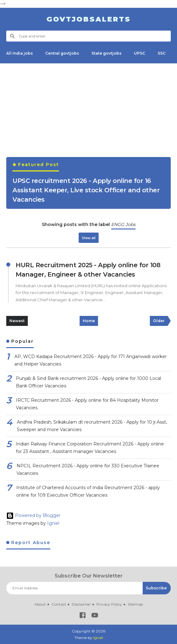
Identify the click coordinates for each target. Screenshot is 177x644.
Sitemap (135, 604)
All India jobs (20, 53)
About (40, 604)
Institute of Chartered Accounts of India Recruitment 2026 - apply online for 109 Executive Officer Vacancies (88, 492)
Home (89, 321)
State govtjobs (106, 53)
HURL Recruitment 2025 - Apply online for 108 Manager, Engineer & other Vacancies (88, 270)
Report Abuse (30, 543)
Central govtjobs (62, 53)
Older (159, 321)
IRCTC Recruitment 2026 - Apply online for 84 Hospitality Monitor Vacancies (87, 404)
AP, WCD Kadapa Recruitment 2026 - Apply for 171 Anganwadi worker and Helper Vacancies (91, 360)
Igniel (53, 523)
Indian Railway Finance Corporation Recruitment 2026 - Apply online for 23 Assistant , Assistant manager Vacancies (90, 448)
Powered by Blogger (33, 515)
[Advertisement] (88, 113)
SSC (162, 53)
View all (89, 238)
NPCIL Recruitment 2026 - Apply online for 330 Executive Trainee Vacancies (88, 470)
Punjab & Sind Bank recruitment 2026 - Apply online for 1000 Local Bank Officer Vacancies (88, 382)
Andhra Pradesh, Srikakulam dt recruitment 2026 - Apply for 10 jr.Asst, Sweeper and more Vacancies (92, 426)
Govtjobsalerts (89, 19)
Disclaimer (81, 604)
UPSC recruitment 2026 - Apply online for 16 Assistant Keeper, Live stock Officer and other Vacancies (86, 190)
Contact (59, 604)
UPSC (140, 53)
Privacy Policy (109, 604)
